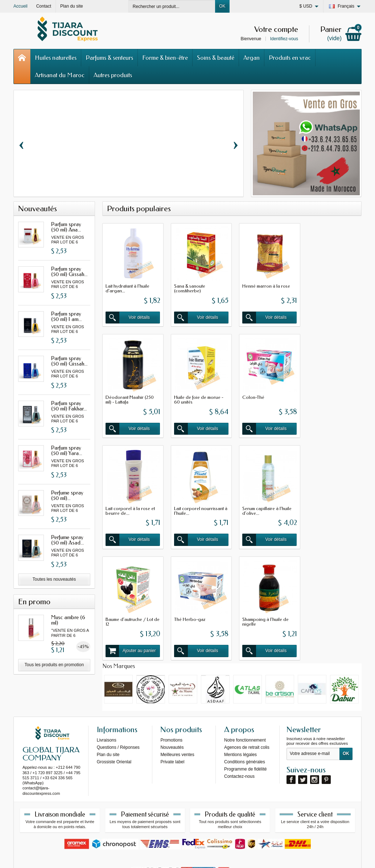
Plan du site (108, 718)
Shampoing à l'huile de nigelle (329, 505)
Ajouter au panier (197, 535)
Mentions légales (240, 718)
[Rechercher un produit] (172, 6)
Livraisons (107, 704)
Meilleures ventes (177, 718)
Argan (252, 58)
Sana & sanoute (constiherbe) (188, 287)
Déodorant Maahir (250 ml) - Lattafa (329, 287)
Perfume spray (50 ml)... (67, 495)
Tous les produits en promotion (54, 665)
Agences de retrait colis (247, 711)
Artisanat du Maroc (60, 75)
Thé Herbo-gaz (255, 503)
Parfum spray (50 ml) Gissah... (69, 272)
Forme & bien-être (165, 58)
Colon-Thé (183, 394)
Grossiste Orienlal (114, 726)
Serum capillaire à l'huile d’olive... (130, 505)
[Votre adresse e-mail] (313, 718)
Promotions (171, 704)
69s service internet (210, 856)
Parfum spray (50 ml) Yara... (67, 450)
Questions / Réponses (118, 711)
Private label (172, 726)
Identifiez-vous (284, 39)
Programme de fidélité (245, 733)
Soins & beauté (216, 58)
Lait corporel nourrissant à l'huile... (330, 396)
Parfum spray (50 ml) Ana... (66, 227)
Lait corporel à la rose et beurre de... (264, 396)
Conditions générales (245, 726)
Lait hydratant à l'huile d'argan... (127, 287)
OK (222, 6)
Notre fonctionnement (245, 704)
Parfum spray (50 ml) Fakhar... (69, 406)
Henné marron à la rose (263, 285)
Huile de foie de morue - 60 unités (130, 396)
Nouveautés (172, 711)
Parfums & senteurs (109, 58)
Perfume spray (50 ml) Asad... (67, 540)
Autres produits (113, 75)
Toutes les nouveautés (54, 579)
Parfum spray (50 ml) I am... (66, 316)
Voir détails (127, 316)
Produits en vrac (290, 58)
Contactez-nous (239, 740)
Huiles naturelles (56, 58)
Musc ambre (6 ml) (68, 620)
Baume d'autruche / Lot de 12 (196, 505)
